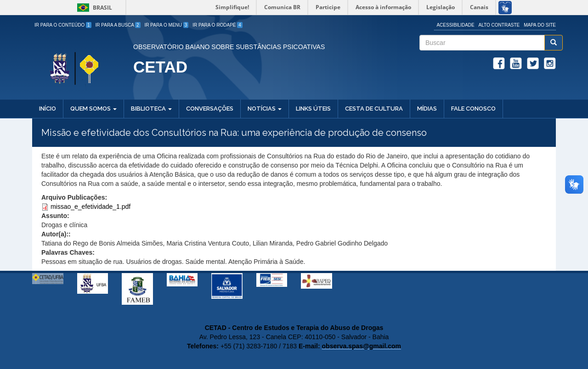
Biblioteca (151, 109)
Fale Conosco (473, 109)
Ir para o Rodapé (218, 25)
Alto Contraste (499, 25)
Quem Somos (93, 109)
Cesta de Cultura (374, 109)
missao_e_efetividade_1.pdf (90, 207)
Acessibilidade (455, 25)
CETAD (160, 67)
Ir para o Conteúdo (63, 25)
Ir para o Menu (167, 25)
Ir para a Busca (118, 25)
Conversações (210, 109)
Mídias (427, 109)
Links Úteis (313, 109)
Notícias (265, 109)
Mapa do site (540, 25)
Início (48, 109)
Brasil (93, 8)
